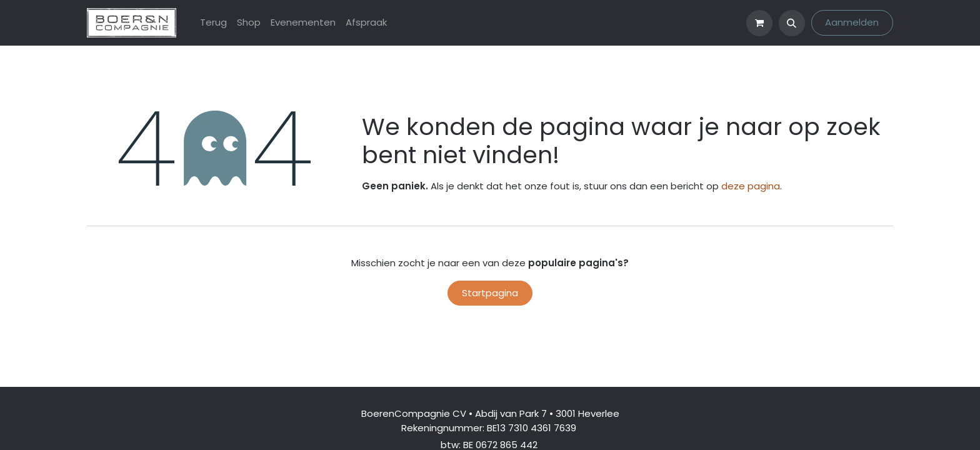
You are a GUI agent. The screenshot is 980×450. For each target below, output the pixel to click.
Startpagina (490, 293)
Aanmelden (852, 22)
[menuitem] (213, 23)
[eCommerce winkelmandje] (759, 23)
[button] (792, 23)
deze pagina (751, 186)
